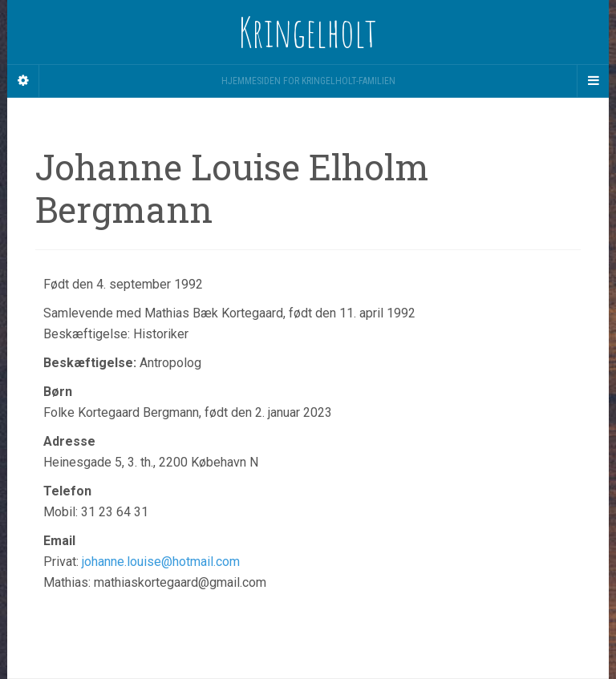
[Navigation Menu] (593, 81)
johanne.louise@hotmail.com (161, 562)
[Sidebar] (23, 81)
